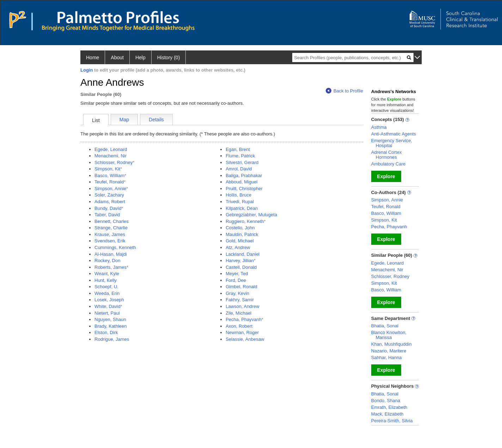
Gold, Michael (240, 241)
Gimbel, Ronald (241, 287)
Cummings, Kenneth (115, 247)
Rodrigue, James (112, 339)
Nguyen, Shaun (110, 319)
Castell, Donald (241, 267)
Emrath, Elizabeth (389, 407)
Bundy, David (108, 208)
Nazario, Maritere (389, 351)
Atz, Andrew (238, 247)
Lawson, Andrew (242, 306)
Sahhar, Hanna (387, 358)
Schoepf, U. (106, 287)
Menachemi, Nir (111, 156)
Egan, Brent (238, 149)
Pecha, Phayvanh (244, 319)
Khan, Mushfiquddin (391, 344)
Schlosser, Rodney (114, 162)
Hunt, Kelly (106, 280)
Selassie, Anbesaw (245, 339)
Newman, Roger (242, 332)
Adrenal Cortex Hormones (387, 155)
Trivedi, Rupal (240, 202)
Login (87, 70)
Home (93, 57)
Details (156, 120)
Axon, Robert (239, 326)
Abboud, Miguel (241, 182)
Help (140, 57)
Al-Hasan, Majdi (111, 254)
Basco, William (109, 175)
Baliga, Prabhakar (244, 175)
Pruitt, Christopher (244, 189)
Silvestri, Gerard (242, 162)
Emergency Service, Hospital (392, 143)
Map (124, 120)
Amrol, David (239, 169)
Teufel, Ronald (109, 182)
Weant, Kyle (107, 274)
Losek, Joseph (109, 300)
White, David (108, 306)
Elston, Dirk (106, 332)
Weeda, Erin (107, 293)
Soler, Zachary (109, 195)
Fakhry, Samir (240, 300)
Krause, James (110, 234)
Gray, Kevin (237, 293)
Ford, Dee (236, 280)
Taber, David (107, 215)
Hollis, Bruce (238, 195)
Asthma (379, 127)
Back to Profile (344, 91)
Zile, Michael (238, 313)
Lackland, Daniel (243, 254)
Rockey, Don (107, 261)
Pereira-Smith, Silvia (392, 421)
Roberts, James (111, 267)
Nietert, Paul (107, 313)
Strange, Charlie (111, 228)
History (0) (169, 57)
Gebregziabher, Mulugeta (251, 215)
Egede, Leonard (111, 149)
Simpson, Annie (110, 189)
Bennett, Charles (112, 221)
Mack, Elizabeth (387, 414)
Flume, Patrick (240, 156)
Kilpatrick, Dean (242, 208)
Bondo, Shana (386, 401)
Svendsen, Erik (110, 241)
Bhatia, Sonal (385, 326)
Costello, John (240, 228)
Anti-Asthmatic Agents (394, 134)
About (117, 57)
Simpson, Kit (107, 169)
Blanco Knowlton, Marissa (389, 335)
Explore (386, 176)
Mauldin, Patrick (242, 234)
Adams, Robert (110, 202)
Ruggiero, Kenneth (245, 221)
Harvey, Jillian (240, 261)
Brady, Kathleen (111, 326)
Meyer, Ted (237, 274)
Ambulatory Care (388, 164)
